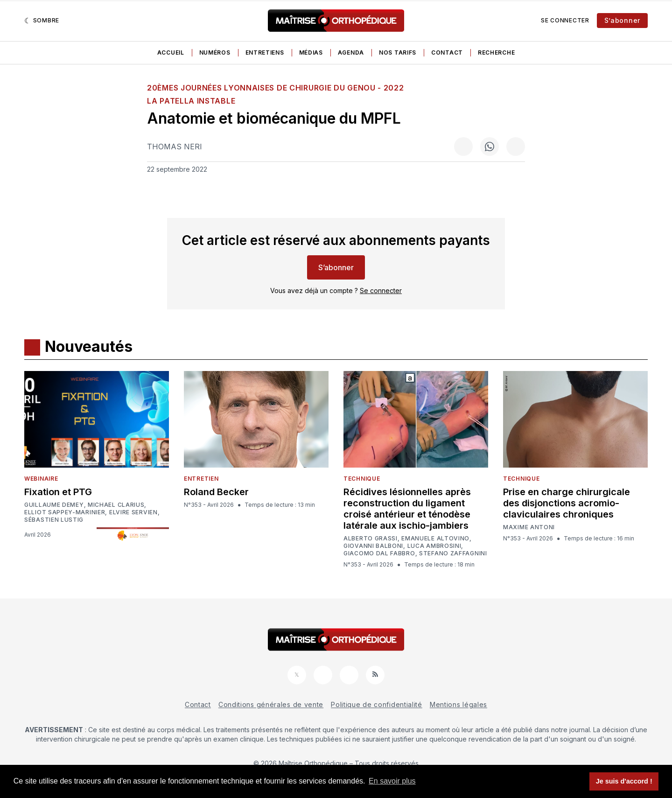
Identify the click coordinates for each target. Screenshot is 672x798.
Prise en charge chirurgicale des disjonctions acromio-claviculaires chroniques (567, 503)
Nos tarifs (398, 52)
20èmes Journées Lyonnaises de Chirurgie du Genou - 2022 (276, 88)
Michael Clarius (116, 505)
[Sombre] (42, 21)
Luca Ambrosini (434, 546)
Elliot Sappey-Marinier (65, 512)
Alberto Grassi (371, 539)
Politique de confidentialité (377, 704)
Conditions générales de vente (271, 704)
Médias (311, 52)
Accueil (171, 52)
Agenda (351, 52)
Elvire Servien (133, 512)
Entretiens (265, 52)
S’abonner (622, 20)
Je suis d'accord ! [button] (624, 781)
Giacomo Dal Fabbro (379, 553)
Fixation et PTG (58, 492)
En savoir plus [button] (392, 781)
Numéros (215, 52)
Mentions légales (458, 704)
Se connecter (565, 20)
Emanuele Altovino (435, 539)
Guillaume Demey (54, 505)
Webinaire (41, 479)
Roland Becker (216, 492)
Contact (447, 52)
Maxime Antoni (529, 527)
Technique (362, 479)
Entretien (201, 479)
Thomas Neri (175, 147)
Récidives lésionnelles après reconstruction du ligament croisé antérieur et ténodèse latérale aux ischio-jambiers (407, 509)
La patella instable (191, 101)
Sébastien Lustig (54, 520)
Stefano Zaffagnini (453, 553)
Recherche (496, 52)
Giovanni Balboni (373, 546)
